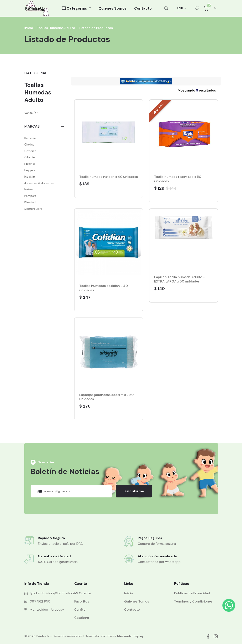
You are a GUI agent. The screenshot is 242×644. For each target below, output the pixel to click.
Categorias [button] (75, 8)
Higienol (30, 164)
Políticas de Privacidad (192, 593)
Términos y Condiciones (193, 601)
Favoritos (82, 601)
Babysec (30, 138)
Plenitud (30, 202)
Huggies (30, 170)
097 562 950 (40, 601)
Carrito (80, 609)
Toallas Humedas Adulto (56, 28)
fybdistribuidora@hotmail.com (53, 593)
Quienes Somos (113, 8)
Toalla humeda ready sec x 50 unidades (178, 179)
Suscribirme (134, 491)
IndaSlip (30, 177)
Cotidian (30, 151)
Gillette (30, 157)
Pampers (30, 196)
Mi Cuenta (83, 593)
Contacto (143, 8)
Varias (29, 113)
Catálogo (82, 618)
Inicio (29, 28)
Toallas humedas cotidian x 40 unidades (104, 288)
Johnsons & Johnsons (39, 183)
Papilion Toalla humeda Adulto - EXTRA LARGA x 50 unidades (179, 279)
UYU (180, 8)
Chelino (29, 144)
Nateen (29, 189)
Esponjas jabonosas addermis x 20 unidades (106, 397)
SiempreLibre (33, 209)
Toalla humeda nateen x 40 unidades (109, 177)
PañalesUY (43, 636)
